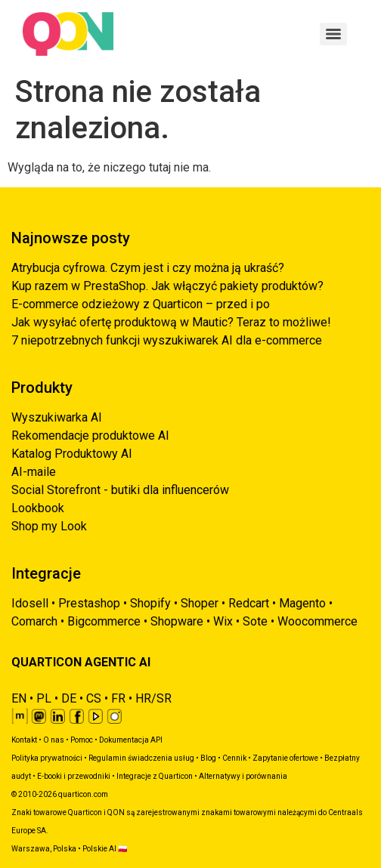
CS (94, 698)
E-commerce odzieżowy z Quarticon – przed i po (141, 304)
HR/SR (153, 698)
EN (19, 698)
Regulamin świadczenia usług (141, 758)
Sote (255, 621)
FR (118, 698)
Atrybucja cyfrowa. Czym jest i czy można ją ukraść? (148, 268)
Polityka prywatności (47, 758)
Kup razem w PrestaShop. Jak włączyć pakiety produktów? (167, 286)
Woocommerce (317, 621)
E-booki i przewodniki (74, 776)
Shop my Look (49, 526)
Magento (302, 603)
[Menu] (333, 34)
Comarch (34, 621)
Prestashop (89, 603)
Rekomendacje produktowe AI (90, 436)
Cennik (234, 758)
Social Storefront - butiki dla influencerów (120, 490)
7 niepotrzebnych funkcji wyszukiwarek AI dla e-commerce (167, 340)
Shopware (177, 621)
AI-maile (34, 472)
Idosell (30, 603)
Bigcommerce (104, 621)
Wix (223, 621)
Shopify (150, 603)
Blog (208, 758)
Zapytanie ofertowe (285, 758)
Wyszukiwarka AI (57, 417)
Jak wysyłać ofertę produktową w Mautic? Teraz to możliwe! (171, 322)
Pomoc (82, 740)
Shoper (200, 603)
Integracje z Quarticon (155, 776)
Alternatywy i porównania (243, 776)
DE (69, 698)
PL (44, 698)
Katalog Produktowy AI (72, 454)
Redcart (249, 603)
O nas (54, 740)
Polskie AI (99, 849)
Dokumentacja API (131, 740)
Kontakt (24, 740)
